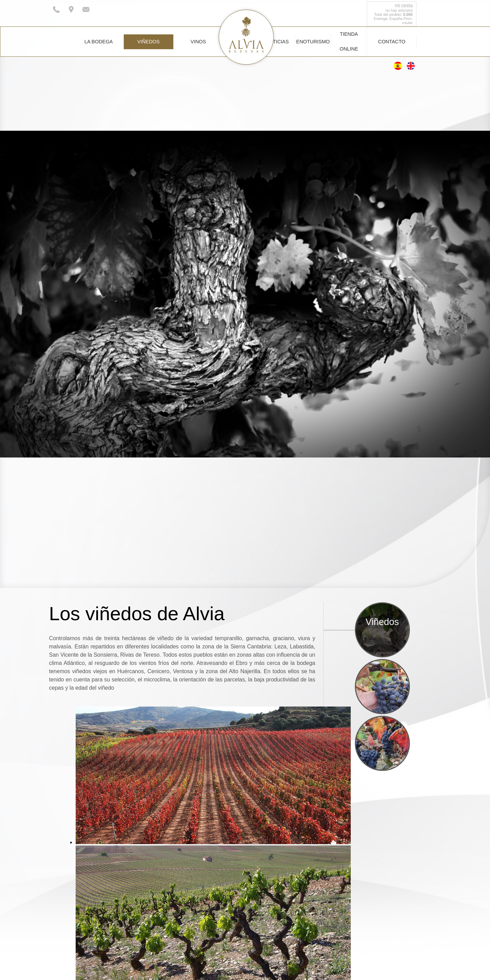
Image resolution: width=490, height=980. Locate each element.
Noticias (277, 42)
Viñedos (148, 42)
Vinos (198, 42)
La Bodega (99, 42)
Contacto (392, 42)
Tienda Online (349, 41)
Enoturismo (313, 42)
